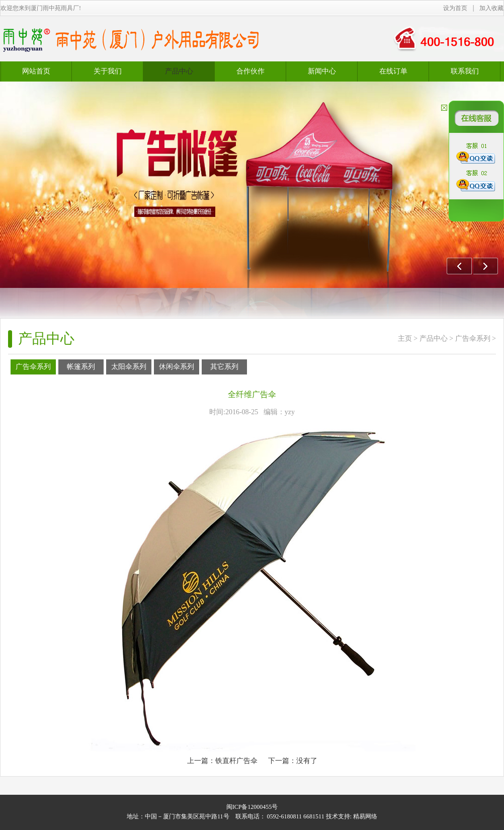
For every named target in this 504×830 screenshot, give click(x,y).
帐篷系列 (81, 367)
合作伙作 (250, 71)
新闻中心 (322, 71)
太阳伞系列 (129, 367)
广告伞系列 (473, 338)
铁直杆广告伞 (236, 761)
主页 (405, 338)
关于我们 (108, 71)
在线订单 (393, 71)
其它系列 (224, 367)
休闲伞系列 (177, 367)
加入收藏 (491, 8)
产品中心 (434, 338)
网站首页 (36, 71)
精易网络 (365, 816)
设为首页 (455, 8)
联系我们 (465, 71)
